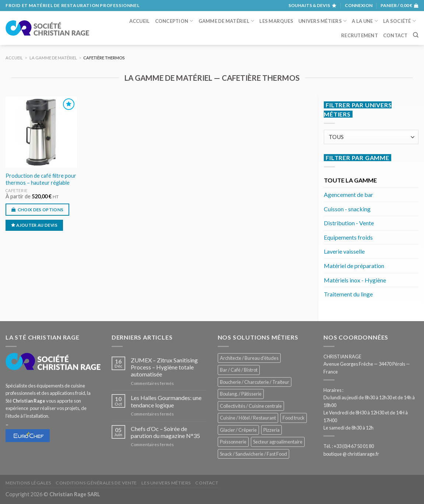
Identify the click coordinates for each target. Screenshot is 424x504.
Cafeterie (17, 190)
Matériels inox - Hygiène (355, 280)
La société (400, 21)
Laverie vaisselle (344, 251)
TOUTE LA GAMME (350, 180)
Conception (174, 21)
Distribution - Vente (349, 223)
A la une (365, 21)
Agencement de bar (348, 194)
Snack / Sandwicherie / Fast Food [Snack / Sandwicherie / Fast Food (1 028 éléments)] (253, 454)
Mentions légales (28, 483)
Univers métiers (323, 21)
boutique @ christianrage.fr (351, 454)
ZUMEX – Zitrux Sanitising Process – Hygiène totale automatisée (164, 367)
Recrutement (360, 35)
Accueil (140, 21)
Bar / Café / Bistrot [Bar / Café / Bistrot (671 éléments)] (239, 370)
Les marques (276, 21)
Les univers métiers (166, 483)
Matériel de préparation (354, 266)
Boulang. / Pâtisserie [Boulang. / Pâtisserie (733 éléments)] (241, 394)
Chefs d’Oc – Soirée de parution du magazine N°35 (165, 432)
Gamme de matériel (227, 21)
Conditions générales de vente (96, 483)
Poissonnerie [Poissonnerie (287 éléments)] (233, 442)
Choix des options (41, 210)
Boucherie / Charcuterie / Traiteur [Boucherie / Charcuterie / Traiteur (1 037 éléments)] (255, 382)
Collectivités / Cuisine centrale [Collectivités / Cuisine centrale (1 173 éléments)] (251, 406)
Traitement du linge (348, 294)
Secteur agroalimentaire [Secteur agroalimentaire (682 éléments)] (278, 442)
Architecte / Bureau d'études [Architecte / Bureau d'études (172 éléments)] (249, 358)
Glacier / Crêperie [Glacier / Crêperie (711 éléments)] (238, 430)
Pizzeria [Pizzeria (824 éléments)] (271, 430)
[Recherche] (416, 35)
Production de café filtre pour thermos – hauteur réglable (41, 179)
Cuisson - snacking (347, 209)
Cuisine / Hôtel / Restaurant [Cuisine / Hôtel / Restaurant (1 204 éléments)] (248, 418)
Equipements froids (348, 237)
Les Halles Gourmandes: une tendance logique (166, 401)
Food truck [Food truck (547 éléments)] (294, 418)
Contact (395, 35)
